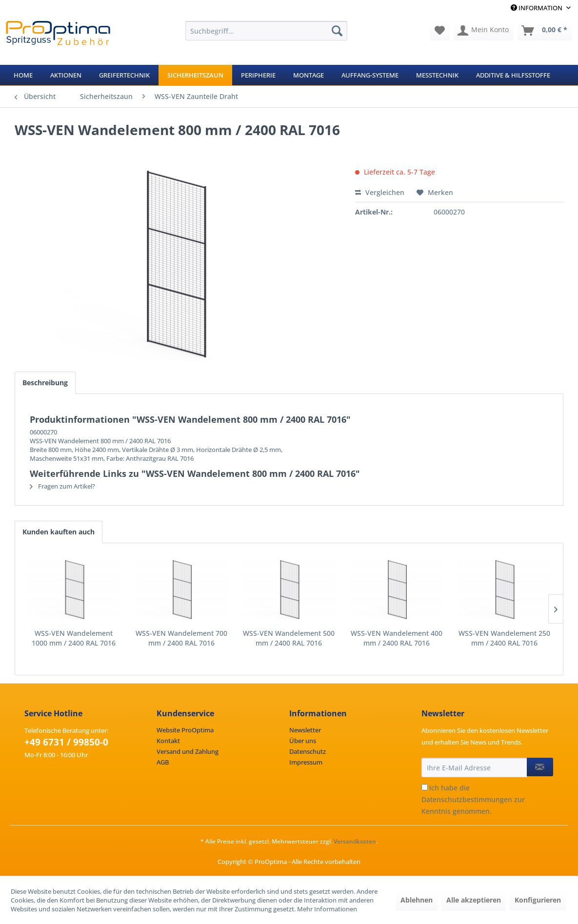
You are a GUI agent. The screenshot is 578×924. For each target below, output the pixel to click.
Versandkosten (355, 841)
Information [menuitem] (537, 8)
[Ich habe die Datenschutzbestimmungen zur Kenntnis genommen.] (425, 787)
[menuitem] (266, 31)
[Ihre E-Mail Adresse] (474, 767)
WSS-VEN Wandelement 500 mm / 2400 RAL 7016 (289, 638)
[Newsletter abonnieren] (540, 767)
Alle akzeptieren (474, 900)
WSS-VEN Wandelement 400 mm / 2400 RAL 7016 (397, 638)
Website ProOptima (185, 730)
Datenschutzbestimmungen (467, 799)
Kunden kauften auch (59, 532)
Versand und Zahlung (188, 751)
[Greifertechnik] (124, 75)
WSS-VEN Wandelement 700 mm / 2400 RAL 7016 (181, 638)
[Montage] (309, 75)
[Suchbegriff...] (266, 31)
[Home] (23, 75)
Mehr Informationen (327, 909)
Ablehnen (417, 900)
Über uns (303, 741)
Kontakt (168, 741)
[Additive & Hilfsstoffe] (513, 75)
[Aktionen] (66, 75)
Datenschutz (308, 751)
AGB (163, 762)
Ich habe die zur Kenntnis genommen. (473, 799)
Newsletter (305, 730)
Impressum (306, 762)
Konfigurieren (538, 900)
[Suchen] (337, 31)
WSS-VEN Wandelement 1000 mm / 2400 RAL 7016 (74, 638)
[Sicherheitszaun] (195, 75)
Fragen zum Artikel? (62, 486)
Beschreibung (45, 383)
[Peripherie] (258, 75)
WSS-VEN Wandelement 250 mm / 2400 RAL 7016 (504, 638)
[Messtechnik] (437, 75)
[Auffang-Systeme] (370, 75)
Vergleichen (380, 192)
